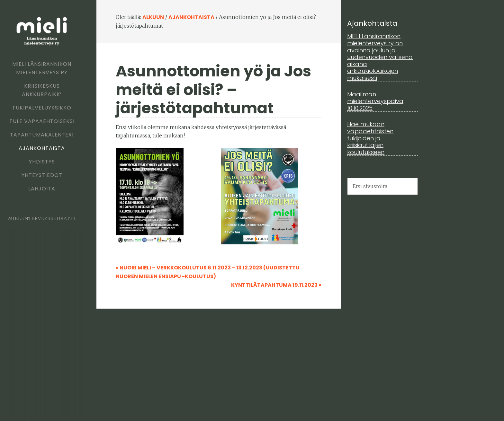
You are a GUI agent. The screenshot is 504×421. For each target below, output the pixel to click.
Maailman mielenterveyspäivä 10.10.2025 (375, 101)
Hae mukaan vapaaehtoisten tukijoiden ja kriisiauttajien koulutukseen (370, 138)
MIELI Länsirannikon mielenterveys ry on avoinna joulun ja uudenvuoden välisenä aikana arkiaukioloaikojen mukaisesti (380, 57)
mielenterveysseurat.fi (42, 218)
